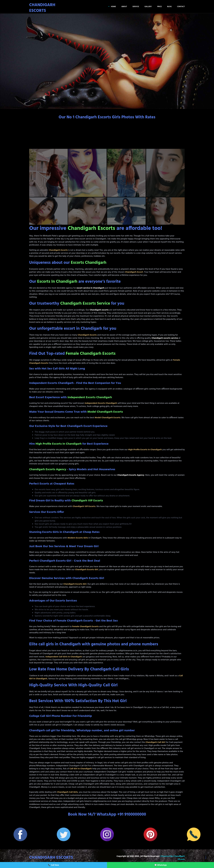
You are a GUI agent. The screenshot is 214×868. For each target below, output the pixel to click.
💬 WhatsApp (160, 865)
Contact (181, 7)
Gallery (148, 7)
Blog (169, 7)
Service (136, 7)
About (124, 7)
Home (113, 7)
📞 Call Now (53, 865)
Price (159, 7)
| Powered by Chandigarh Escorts (172, 858)
